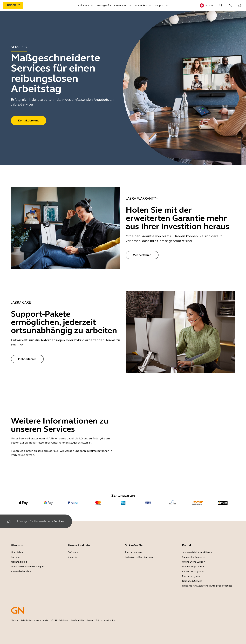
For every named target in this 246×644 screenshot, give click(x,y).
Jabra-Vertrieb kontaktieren (197, 552)
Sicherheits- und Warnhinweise (35, 620)
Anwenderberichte (21, 571)
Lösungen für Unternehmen (34, 521)
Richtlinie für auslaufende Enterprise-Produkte (207, 586)
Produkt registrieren (193, 567)
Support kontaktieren (194, 557)
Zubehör (73, 557)
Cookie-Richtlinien (60, 620)
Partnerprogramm (192, 576)
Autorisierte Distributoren (139, 557)
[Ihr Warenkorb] (240, 5)
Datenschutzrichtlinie (105, 620)
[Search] (221, 5)
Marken (14, 620)
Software (73, 552)
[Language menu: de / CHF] (206, 5)
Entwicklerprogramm (194, 571)
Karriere (15, 557)
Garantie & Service (192, 581)
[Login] (230, 5)
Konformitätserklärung (82, 620)
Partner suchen (133, 552)
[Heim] (9, 521)
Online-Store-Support (194, 562)
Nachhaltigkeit (19, 562)
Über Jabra (17, 552)
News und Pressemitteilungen (27, 567)
